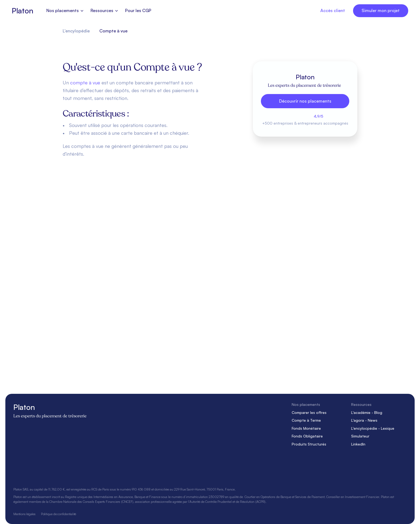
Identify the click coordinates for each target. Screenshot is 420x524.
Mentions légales (25, 514)
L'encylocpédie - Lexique (373, 428)
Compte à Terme (306, 420)
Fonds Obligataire (307, 436)
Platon (22, 11)
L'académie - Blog (367, 412)
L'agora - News (364, 420)
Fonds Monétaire (306, 428)
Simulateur (360, 436)
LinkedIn (358, 444)
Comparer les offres (309, 412)
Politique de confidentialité (59, 514)
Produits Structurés (309, 444)
